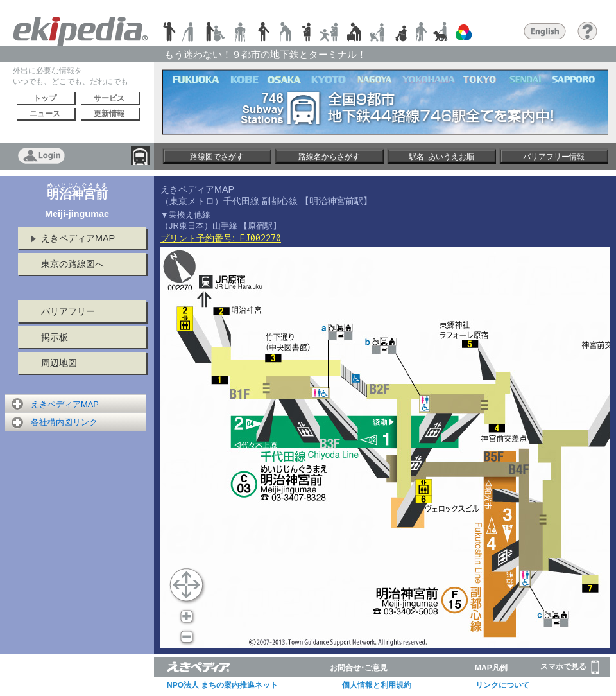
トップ (45, 98)
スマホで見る (570, 667)
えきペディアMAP (78, 238)
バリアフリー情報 (554, 157)
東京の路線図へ (73, 264)
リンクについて (502, 685)
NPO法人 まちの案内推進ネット (222, 685)
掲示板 (55, 337)
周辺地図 (59, 363)
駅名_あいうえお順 (442, 157)
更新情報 (109, 114)
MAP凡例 (491, 668)
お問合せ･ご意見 (359, 668)
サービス (109, 98)
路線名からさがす (329, 157)
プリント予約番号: (221, 238)
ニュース (45, 114)
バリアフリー (68, 311)
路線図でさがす (217, 157)
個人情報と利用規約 (377, 685)
